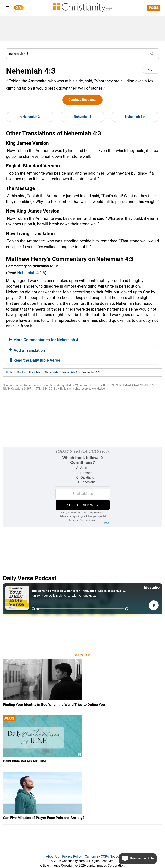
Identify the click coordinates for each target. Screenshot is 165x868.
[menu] (7, 8)
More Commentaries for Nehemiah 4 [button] (44, 340)
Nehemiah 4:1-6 (31, 273)
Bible (9, 372)
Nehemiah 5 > (135, 117)
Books (29, 372)
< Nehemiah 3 (30, 117)
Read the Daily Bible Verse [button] (35, 360)
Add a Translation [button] (27, 350)
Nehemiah (51, 372)
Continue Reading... (82, 100)
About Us (53, 857)
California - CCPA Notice (102, 857)
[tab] (82, 340)
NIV (151, 70)
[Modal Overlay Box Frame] (82, 487)
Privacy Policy (72, 857)
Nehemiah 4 (82, 117)
